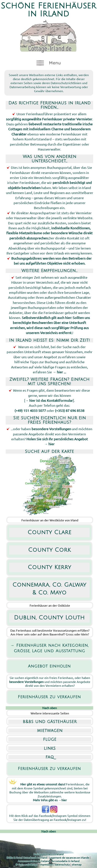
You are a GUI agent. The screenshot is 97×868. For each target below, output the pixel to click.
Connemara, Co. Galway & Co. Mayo (49, 589)
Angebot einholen (49, 666)
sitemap (77, 864)
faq (50, 757)
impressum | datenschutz (55, 864)
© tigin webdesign (27, 864)
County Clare (49, 532)
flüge (50, 739)
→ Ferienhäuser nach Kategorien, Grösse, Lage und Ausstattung (49, 648)
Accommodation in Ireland (34, 861)
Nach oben (50, 708)
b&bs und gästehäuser (50, 722)
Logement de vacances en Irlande (69, 858)
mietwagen (50, 731)
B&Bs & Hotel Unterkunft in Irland (27, 858)
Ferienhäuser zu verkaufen (49, 697)
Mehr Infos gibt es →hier (50, 800)
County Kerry (49, 567)
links (50, 748)
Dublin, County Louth (49, 618)
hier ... (61, 372)
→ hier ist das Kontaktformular (49, 400)
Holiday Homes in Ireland (48, 854)
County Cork (49, 550)
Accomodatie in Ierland (65, 861)
